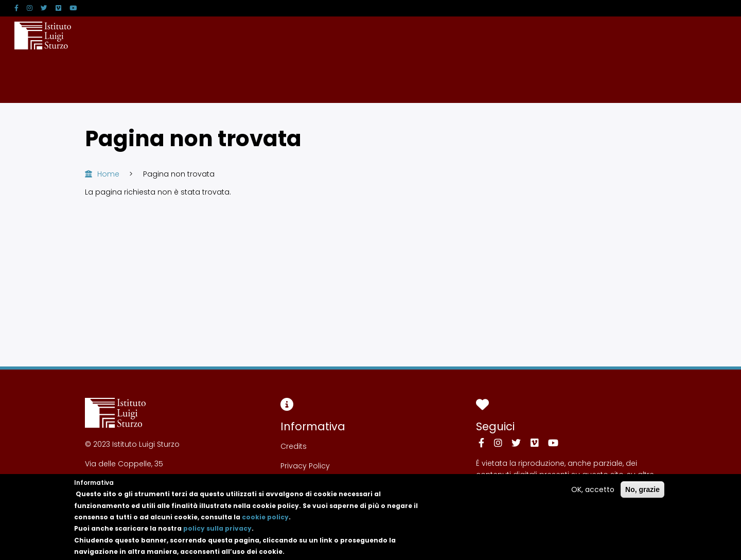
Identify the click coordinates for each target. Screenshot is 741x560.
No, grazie (642, 497)
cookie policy (265, 524)
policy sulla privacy (217, 536)
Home (108, 174)
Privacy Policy (305, 466)
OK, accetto (593, 497)
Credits (294, 446)
